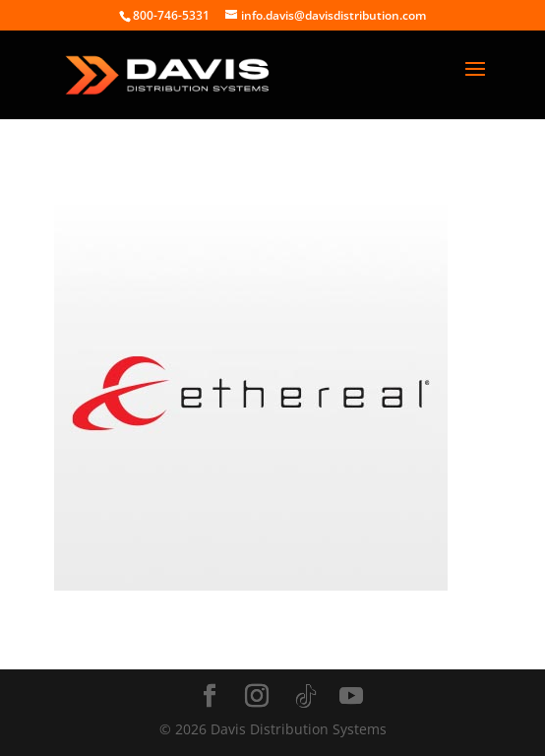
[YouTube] (351, 696)
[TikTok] (306, 697)
